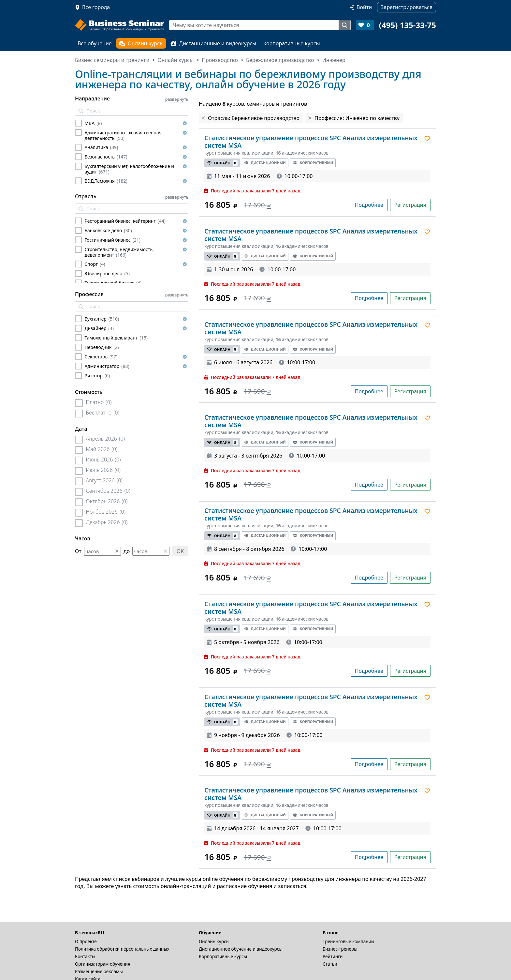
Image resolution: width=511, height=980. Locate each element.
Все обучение (95, 43)
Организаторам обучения (103, 964)
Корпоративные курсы (291, 43)
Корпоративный (313, 163)
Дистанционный (265, 163)
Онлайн (222, 163)
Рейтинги (333, 956)
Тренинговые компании (348, 941)
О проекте (86, 941)
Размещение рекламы (99, 971)
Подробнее (369, 205)
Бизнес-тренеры (340, 949)
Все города (96, 7)
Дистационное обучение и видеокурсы (241, 949)
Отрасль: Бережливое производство (254, 118)
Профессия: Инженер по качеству (357, 118)
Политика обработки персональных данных (122, 949)
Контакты (85, 956)
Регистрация (410, 205)
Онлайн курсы (141, 43)
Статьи (330, 964)
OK (180, 551)
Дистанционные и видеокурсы (213, 43)
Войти (364, 7)
